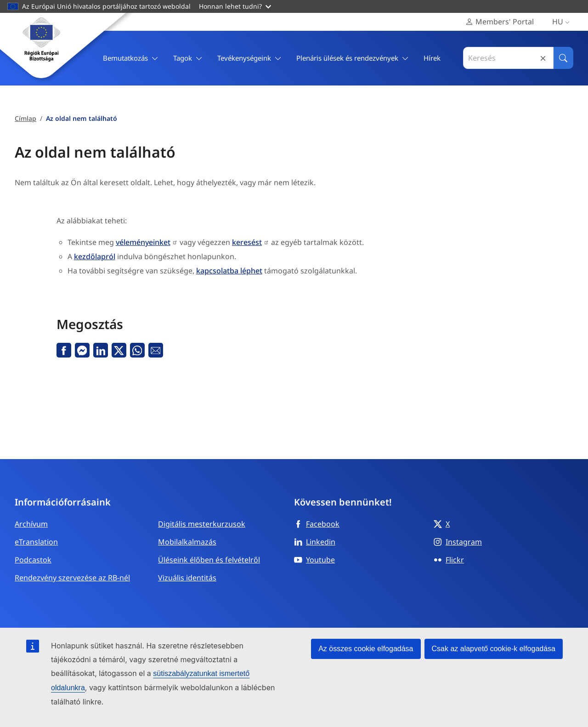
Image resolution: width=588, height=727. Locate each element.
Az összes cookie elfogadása (366, 649)
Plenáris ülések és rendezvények (353, 58)
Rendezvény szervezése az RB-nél (72, 578)
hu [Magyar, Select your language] (563, 22)
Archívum (31, 524)
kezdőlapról (95, 256)
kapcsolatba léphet (229, 271)
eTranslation (36, 542)
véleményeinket (143, 242)
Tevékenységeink (249, 58)
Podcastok (33, 560)
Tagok (188, 58)
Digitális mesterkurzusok (202, 524)
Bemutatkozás (131, 58)
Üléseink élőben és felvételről (209, 560)
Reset (543, 58)
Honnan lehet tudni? (235, 6)
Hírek (432, 58)
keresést (247, 242)
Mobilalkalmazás (187, 542)
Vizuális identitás (187, 578)
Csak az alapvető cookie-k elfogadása (494, 649)
